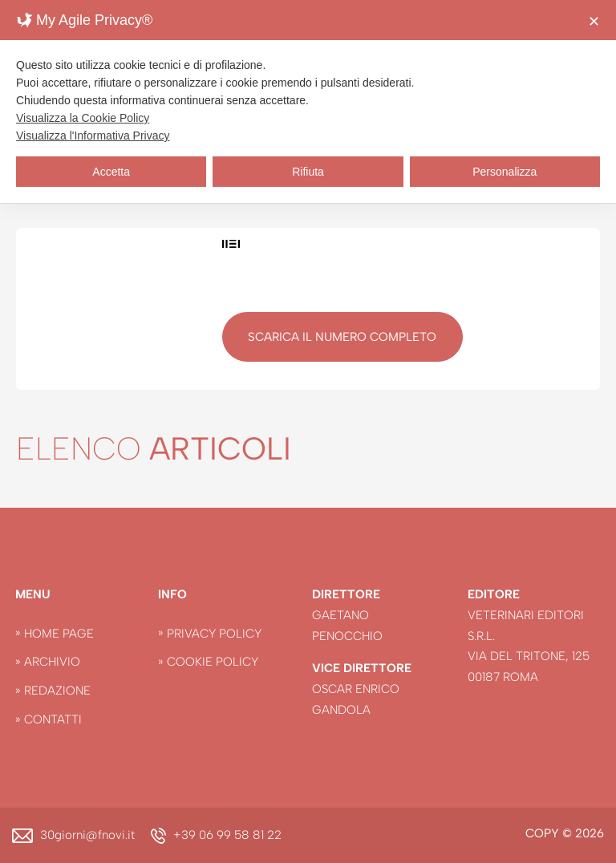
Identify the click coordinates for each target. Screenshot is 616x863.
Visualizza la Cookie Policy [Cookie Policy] (83, 118)
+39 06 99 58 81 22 (227, 835)
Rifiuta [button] (308, 172)
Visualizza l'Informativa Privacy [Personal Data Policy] (93, 136)
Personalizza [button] (505, 172)
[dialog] (308, 101)
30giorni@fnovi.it (87, 835)
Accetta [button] (111, 172)
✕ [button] (594, 22)
